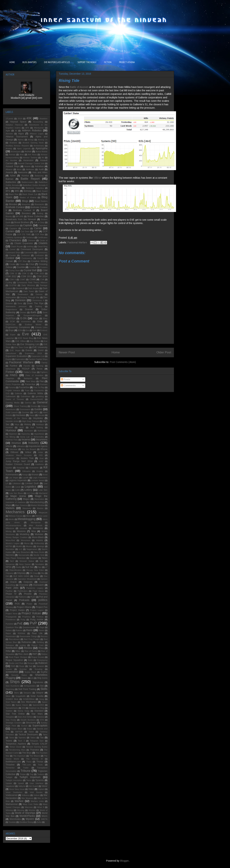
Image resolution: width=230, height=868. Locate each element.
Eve (26, 334)
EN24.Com (11, 324)
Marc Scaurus (21, 505)
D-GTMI (13, 285)
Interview (13, 449)
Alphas (21, 140)
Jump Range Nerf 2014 (19, 461)
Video (31, 789)
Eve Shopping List (30, 344)
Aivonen (9, 134)
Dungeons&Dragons (32, 315)
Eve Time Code (21, 347)
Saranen (40, 666)
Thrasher (10, 765)
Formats (44, 384)
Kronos (35, 475)
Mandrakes (39, 499)
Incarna (26, 439)
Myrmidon (10, 549)
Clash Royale (17, 247)
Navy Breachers (23, 552)
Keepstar (21, 468)
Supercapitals (40, 726)
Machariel (43, 493)
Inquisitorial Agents (38, 446)
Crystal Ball (30, 270)
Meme (29, 516)
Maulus (40, 508)
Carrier (38, 228)
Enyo (11, 330)
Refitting (40, 642)
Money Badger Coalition (17, 537)
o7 (46, 567)
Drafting (38, 306)
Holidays (40, 424)
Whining (9, 810)
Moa (34, 531)
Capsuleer (43, 225)
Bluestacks (39, 204)
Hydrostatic (42, 431)
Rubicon (43, 663)
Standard (39, 711)
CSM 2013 (26, 276)
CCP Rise (40, 234)
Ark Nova (32, 155)
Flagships (10, 378)
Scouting (38, 669)
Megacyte (43, 513)
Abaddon (43, 119)
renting (23, 645)
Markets (10, 508)
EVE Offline (21, 341)
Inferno (9, 446)
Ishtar (41, 452)
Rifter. (18, 651)
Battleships (15, 188)
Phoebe (28, 594)
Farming (40, 366)
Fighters (44, 372)
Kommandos (12, 475)
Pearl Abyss (38, 591)
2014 (20, 119)
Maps (8, 505)
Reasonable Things (28, 636)
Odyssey (21, 573)
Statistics (40, 717)
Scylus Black (30, 672)
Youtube (12, 822)
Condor (13, 255)
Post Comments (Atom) (123, 362)
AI (16, 131)
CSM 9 (13, 279)
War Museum (27, 798)
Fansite (27, 366)
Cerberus (30, 237)
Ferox (40, 369)
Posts (66, 379)
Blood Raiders (41, 201)
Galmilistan (26, 396)
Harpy (32, 415)
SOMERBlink (29, 699)
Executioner (11, 353)
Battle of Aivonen (79, 87)
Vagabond (10, 786)
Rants (29, 630)
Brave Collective (36, 216)
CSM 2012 (11, 276)
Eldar (40, 321)
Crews (22, 264)
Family (44, 363)
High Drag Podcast (30, 421)
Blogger (124, 861)
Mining (9, 531)
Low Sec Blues (16, 493)
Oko (43, 573)
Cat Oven (25, 231)
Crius (32, 264)
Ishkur (28, 452)
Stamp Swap (23, 711)
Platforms (23, 597)
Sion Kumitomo (13, 686)
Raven (41, 630)
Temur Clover (15, 747)
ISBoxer (14, 452)
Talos (45, 735)
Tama (11, 738)
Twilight (9, 777)
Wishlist (32, 810)
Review (28, 648)
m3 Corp (31, 493)
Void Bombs (36, 792)
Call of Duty (39, 222)
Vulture (37, 795)
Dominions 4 (38, 300)
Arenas (12, 155)
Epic (35, 330)
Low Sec (43, 490)
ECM (12, 321)
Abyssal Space (18, 122)
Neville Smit (39, 555)
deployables (11, 297)
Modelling (25, 534)
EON (20, 330)
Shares (24, 678)
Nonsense (10, 564)
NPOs (9, 567)
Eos (27, 330)
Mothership (39, 543)
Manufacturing (37, 502)
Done (20, 303)
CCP (36, 231)
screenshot (12, 672)
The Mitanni (35, 756)
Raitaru (9, 630)
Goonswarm (25, 409)
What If (41, 807)
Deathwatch (23, 294)
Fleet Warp (31, 381)
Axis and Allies (40, 172)
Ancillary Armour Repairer (17, 146)
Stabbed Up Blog (37, 708)
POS (17, 604)
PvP (33, 623)
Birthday (28, 191)
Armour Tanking (30, 158)
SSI (23, 708)
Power (29, 604)
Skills (44, 689)
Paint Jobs (12, 588)
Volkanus (26, 795)
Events (29, 350)
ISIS (41, 455)
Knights (40, 471)
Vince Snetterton (14, 792)
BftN (17, 191)
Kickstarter (34, 468)
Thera (29, 762)
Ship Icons (42, 678)
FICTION (108, 62)
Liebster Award (38, 480)
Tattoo (33, 738)
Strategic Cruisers (14, 723)
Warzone (29, 807)
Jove (41, 458)
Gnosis (34, 406)
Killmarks (26, 471)
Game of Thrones (15, 399)
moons (39, 540)
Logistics (30, 487)
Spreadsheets (12, 708)
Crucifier (33, 267)
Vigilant (41, 789)
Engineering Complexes (18, 327)
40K (29, 118)
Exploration (20, 359)
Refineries (26, 642)
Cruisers (44, 267)
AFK (27, 128)
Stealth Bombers (28, 720)
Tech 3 (21, 741)
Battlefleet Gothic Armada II (35, 185)
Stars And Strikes (25, 717)
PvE (20, 624)
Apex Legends (24, 149)
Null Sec (30, 567)
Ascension (28, 160)
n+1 (20, 549)
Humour (11, 430)
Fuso (27, 390)
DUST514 (11, 318)
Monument (26, 540)
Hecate (41, 415)
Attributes (30, 169)
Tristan (23, 774)
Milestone (10, 528)
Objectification (15, 570)
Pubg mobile (37, 620)
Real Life (37, 633)
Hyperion (13, 434)
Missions (21, 531)
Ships (15, 682)
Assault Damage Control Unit (31, 163)
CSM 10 (13, 273)
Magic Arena (18, 496)
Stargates (10, 717)
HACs (36, 412)
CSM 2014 (42, 276)
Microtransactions (13, 525)
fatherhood (10, 369)
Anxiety (9, 149)
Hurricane (29, 431)
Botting (40, 213)
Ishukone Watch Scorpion (19, 455)
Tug (32, 774)
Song (42, 699)
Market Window (38, 505)
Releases (10, 645)
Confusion (39, 255)
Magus (26, 499)
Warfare (19, 801)
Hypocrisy (26, 434)
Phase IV (11, 594)
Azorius (25, 176)
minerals (23, 528)
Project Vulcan (31, 613)
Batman (9, 179)
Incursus (16, 443)
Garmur (28, 403)
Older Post (164, 352)
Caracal (26, 228)
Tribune (25, 771)
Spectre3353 (38, 705)
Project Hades (17, 610)
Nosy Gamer (25, 564)
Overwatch (38, 585)
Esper (13, 335)
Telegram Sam (37, 741)
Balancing (39, 176)
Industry (34, 443)
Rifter (8, 651)
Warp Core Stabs (31, 804)
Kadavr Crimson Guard (18, 464)
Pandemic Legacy (35, 588)
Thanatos (35, 750)
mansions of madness (16, 502)
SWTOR (19, 732)
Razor (8, 633)
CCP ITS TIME (24, 234)
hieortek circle (12, 421)
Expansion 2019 (33, 353)
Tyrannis (40, 780)
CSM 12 (26, 273)
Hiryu (17, 424)
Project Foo (42, 607)
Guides (38, 409)
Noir (42, 561)
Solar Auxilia (37, 696)
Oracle (13, 582)
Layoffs (25, 478)
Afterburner (39, 128)
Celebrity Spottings (14, 237)
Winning (21, 810)
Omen (36, 576)
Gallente (19, 393)
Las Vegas (14, 478)
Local (18, 487)
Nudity (19, 567)
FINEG (14, 375)
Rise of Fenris (31, 651)
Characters (15, 240)
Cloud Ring (42, 247)
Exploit (9, 359)
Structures (31, 723)
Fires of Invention (34, 375)
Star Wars (37, 714)
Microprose (36, 522)
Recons (44, 636)
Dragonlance (11, 309)
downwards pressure (16, 306)
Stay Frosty (11, 720)
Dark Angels (34, 288)
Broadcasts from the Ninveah (21, 219)
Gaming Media (13, 403)
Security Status (19, 675)
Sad (30, 666)
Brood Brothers (22, 222)
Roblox (44, 654)
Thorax (40, 762)
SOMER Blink (12, 699)
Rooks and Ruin (16, 663)
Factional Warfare (77, 242)
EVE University (40, 347)
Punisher (10, 624)
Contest (10, 258)
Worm (44, 816)
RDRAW (21, 633)
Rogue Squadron (14, 660)
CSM (45, 270)
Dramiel (29, 309)
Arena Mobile (42, 152)
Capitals (28, 225)
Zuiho (39, 822)
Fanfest (14, 366)
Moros (27, 543)
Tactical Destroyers (28, 735)
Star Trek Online (15, 714)
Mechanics (15, 512)
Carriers (10, 231)
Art (43, 158)
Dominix (9, 303)
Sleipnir (40, 693)
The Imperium (19, 756)
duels (33, 312)
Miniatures (38, 528)
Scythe (44, 672)
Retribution (12, 648)
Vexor (45, 786)
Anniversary (39, 146)
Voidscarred (12, 795)
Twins (29, 780)
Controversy (27, 258)
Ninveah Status (27, 561)
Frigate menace (13, 390)
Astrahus (39, 166)
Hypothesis (39, 434)
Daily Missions (28, 285)
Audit (41, 169)
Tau (42, 738)
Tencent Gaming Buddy (37, 747)
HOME (12, 62)
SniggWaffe (20, 696)
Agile (8, 131)
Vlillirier (98, 178)
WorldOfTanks (27, 816)
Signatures (38, 682)
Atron (19, 169)
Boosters (26, 213)
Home (116, 352)
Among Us (43, 140)
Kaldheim (40, 464)
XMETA (44, 819)
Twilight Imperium (30, 777)
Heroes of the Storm (16, 418)
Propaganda (11, 617)
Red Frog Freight (32, 639)
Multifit (19, 546)
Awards (9, 172)
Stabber (9, 711)
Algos (21, 134)
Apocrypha (41, 148)
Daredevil (20, 288)
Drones (23, 312)
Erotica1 (44, 330)
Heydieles (38, 418)
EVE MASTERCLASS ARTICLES (57, 62)
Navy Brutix (39, 552)
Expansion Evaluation (16, 356)
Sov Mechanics (29, 702)
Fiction (10, 372)
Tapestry (22, 738)
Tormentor (10, 768)
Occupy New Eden (35, 570)
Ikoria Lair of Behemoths (32, 437)
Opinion (44, 579)
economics (26, 321)
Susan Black (17, 729)
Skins (16, 693)
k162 (41, 461)
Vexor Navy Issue (17, 789)
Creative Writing (39, 261)
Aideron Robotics (32, 130)
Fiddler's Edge (30, 372)
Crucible (21, 267)
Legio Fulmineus (40, 478)
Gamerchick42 (37, 399)
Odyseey (10, 573)
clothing (30, 247)
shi (32, 678)
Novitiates (40, 564)
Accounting (38, 122)
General (42, 402)
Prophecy (26, 617)
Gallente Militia (35, 393)
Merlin (11, 519)
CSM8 (32, 279)
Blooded (13, 204)
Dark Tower (29, 291)
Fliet (42, 381)
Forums (12, 387)
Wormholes (15, 819)
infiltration (21, 446)
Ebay (45, 318)
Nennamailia (24, 555)
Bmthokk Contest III (24, 210)
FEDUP (26, 369)
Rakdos (19, 630)
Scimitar (23, 669)
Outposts (28, 582)
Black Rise (14, 194)
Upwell (21, 783)
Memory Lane (41, 516)
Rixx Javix (23, 654)
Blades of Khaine (28, 197)
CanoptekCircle (12, 225)
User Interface (37, 783)
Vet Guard (34, 786)
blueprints (26, 204)
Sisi (42, 686)
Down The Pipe (35, 303)
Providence (11, 620)
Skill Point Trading (27, 689)
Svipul (30, 729)
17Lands (9, 119)
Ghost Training (20, 406)
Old (7, 576)
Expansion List (38, 356)
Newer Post (67, 352)
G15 (8, 393)
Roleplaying (42, 660)
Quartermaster (29, 627)
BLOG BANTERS (29, 62)
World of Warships (25, 813)
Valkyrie (22, 786)
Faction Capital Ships (38, 359)
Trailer (26, 768)
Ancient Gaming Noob (33, 143)
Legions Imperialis (18, 480)
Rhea (41, 648)
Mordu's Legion (13, 543)
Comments (68, 385)
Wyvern (30, 819)
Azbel (13, 176)
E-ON (23, 318)
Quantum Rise (12, 627)
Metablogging (27, 519)
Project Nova (11, 614)
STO (42, 720)
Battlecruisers (28, 182)
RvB (13, 666)
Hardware (21, 415)
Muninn (29, 546)
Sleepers (27, 693)
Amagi (31, 140)
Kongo (25, 475)
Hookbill (9, 427)
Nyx (40, 567)
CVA (42, 279)
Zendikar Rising (26, 822)
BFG (8, 191)
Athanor (9, 169)
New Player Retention (16, 558)
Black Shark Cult (30, 194)
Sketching (10, 689)
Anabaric (13, 143)
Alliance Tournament (17, 137)
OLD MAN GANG (21, 576)
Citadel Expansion (24, 243)
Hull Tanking (37, 427)
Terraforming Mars (17, 750)
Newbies (34, 558)
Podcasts (24, 600)
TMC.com (27, 765)
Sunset (24, 726)
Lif (7, 483)
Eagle (36, 318)
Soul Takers (11, 702)
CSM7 (23, 279)
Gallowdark (11, 396)
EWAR (41, 350)
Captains (13, 228)
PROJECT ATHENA (127, 62)
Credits (12, 264)
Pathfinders (23, 591)
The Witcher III (34, 759)
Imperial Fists (12, 440)
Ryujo (22, 666)
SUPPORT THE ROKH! (87, 62)
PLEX (33, 597)
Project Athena (24, 607)
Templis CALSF (39, 744)
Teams (9, 741)
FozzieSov (24, 387)
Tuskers (41, 774)
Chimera (31, 240)
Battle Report (30, 179)
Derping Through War (30, 297)
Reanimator (11, 636)
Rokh (30, 660)
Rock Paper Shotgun (18, 657)
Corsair (9, 261)
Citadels (43, 243)
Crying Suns (14, 270)
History (28, 424)
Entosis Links (41, 327)
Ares (22, 155)
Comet (12, 249)
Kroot (45, 475)
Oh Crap (33, 573)
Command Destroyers (32, 249)
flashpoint (28, 378)
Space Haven (22, 705)
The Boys (27, 753)
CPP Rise (22, 261)
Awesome (23, 172)
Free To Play (39, 387)
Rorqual (31, 663)
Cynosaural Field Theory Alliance (32, 282)
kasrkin (9, 468)
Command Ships (13, 253)
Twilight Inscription (14, 780)
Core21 (40, 258)
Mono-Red (10, 540)
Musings (41, 546)
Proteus (40, 617)
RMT (35, 654)
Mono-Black (38, 537)
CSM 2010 (39, 273)
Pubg (23, 620)
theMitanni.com (13, 762)
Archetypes (16, 152)
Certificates (42, 237)
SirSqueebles (30, 686)
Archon (28, 152)
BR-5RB (20, 216)
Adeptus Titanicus (14, 125)
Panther (9, 591)
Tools (40, 765)
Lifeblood (17, 483)
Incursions (42, 439)
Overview (24, 585)
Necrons (10, 555)
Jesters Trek (27, 458)
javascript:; (10, 458)
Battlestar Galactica (35, 188)
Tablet (31, 732)
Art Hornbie (11, 160)
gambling (40, 396)
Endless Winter (33, 324)
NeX (12, 561)
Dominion (20, 300)
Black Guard (42, 191)
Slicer (8, 696)
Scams (9, 669)
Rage (42, 627)
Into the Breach (29, 449)
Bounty (9, 216)
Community (42, 253)
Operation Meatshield (27, 579)
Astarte (27, 166)
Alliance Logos (37, 134)
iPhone (44, 449)
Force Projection (13, 384)
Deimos (39, 294)
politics (43, 600)
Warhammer (12, 804)
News (45, 558)
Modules (39, 534)
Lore (17, 490)
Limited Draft (32, 483)
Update (9, 783)
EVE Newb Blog (25, 338)
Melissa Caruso (16, 516)
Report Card (37, 645)
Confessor (25, 255)
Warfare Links (37, 801)
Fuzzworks (39, 390)
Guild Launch (12, 412)
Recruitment (14, 639)
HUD (22, 427)
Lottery (28, 490)
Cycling (9, 282)
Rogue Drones (38, 657)
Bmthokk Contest (15, 207)
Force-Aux (30, 384)
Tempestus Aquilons (16, 744)
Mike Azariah (36, 525)
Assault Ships (13, 166)
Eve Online (35, 341)
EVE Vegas (15, 350)
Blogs (25, 201)
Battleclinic (11, 182)
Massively (27, 508)
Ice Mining (11, 437)
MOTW (9, 546)
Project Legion (37, 610)
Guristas (26, 412)
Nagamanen (32, 549)
